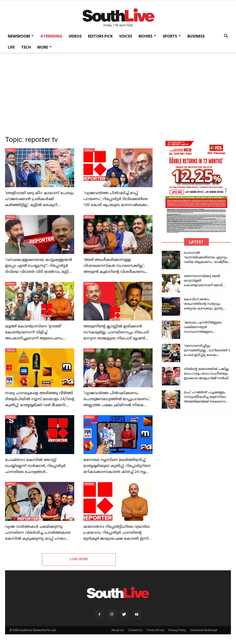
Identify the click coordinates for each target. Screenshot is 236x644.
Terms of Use (155, 630)
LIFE (11, 47)
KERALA (11, 150)
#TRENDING (51, 36)
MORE (44, 47)
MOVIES (147, 36)
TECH (26, 47)
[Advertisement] (118, 93)
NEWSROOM (21, 36)
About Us (117, 630)
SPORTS (172, 36)
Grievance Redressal (204, 630)
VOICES (126, 36)
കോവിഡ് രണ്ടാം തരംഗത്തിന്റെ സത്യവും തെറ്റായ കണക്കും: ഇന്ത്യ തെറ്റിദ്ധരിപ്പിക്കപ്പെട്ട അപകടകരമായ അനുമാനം (206, 309)
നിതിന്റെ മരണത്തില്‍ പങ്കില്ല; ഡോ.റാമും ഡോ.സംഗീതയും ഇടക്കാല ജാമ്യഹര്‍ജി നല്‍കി (207, 374)
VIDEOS (75, 36)
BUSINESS (196, 36)
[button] (226, 36)
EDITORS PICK (100, 36)
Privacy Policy (177, 630)
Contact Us (135, 630)
